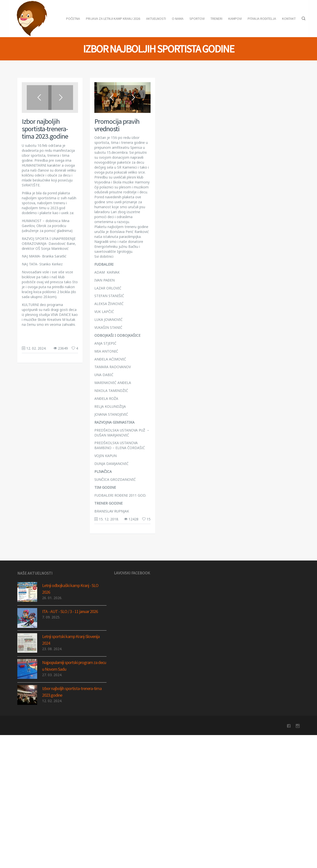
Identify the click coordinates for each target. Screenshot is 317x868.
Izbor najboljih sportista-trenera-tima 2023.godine (45, 129)
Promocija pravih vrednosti (117, 125)
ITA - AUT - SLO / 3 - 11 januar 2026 (70, 668)
